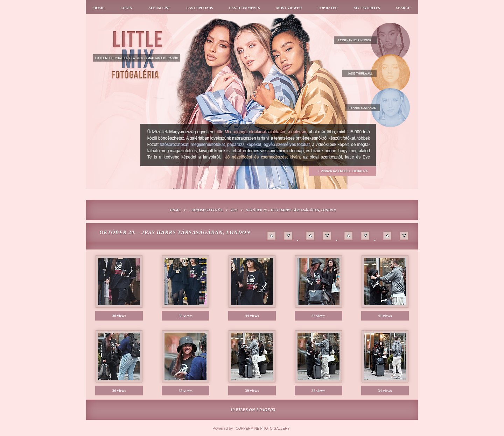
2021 (234, 210)
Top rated (328, 8)
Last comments (244, 8)
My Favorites (367, 8)
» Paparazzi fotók (206, 210)
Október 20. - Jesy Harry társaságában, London (291, 210)
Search (404, 8)
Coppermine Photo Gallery (263, 428)
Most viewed (289, 8)
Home (99, 8)
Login (126, 8)
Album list (159, 8)
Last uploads (199, 8)
